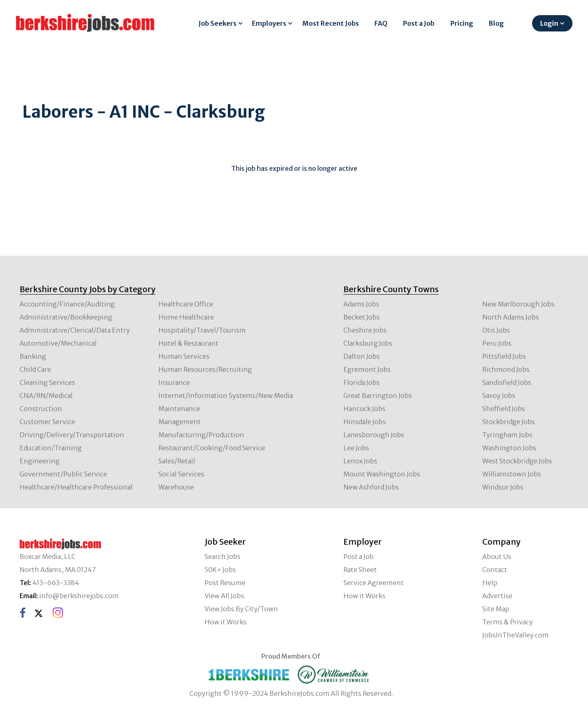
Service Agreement (374, 583)
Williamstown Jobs (512, 474)
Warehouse (176, 487)
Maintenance (179, 409)
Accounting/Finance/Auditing (67, 304)
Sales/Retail (177, 461)
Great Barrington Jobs (378, 396)
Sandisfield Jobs (507, 382)
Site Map (496, 609)
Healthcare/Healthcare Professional (76, 487)
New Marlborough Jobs (518, 304)
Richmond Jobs (506, 369)
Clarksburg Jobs (368, 343)
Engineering (40, 461)
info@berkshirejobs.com (79, 596)
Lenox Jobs (360, 461)
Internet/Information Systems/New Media (226, 396)
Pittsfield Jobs (504, 356)
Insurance (174, 382)
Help (490, 583)
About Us (497, 557)
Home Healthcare (186, 317)
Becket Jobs (362, 317)
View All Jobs (224, 596)
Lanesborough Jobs (374, 435)
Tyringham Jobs (507, 435)
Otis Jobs (496, 330)
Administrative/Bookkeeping (66, 317)
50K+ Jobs (220, 570)
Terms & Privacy (508, 622)
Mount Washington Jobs (382, 474)
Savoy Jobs (499, 396)
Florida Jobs (362, 382)
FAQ (381, 23)
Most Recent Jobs (331, 23)
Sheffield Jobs (504, 409)
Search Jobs (223, 557)
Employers (269, 23)
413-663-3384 (56, 583)
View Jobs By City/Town (241, 609)
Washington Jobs (509, 448)
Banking (33, 356)
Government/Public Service (63, 474)
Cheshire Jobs (365, 330)
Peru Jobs (497, 343)
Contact (495, 570)
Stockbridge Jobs (509, 422)
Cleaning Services (47, 382)
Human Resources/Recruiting (205, 369)
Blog (496, 23)
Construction (41, 409)
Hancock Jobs (364, 409)
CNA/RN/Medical (46, 396)
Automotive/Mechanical (58, 343)
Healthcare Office (186, 304)
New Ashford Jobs (371, 487)
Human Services (184, 356)
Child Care (35, 369)
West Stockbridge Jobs (517, 461)
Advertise (497, 596)
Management (180, 422)
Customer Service (47, 422)
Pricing (462, 23)
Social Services (181, 474)
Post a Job (419, 23)
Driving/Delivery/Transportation (72, 435)
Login (549, 23)
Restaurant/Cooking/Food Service (212, 448)
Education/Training (51, 448)
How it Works (226, 622)
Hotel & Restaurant (188, 343)
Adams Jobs (361, 304)
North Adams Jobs (511, 317)
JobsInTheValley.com (516, 635)
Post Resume (225, 583)
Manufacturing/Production (201, 435)
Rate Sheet (360, 570)
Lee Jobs (356, 448)
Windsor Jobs (503, 487)
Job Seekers (217, 23)
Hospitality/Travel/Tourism (202, 330)
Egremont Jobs (367, 369)
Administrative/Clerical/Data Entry (75, 330)
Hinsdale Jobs (365, 422)
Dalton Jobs (362, 356)
